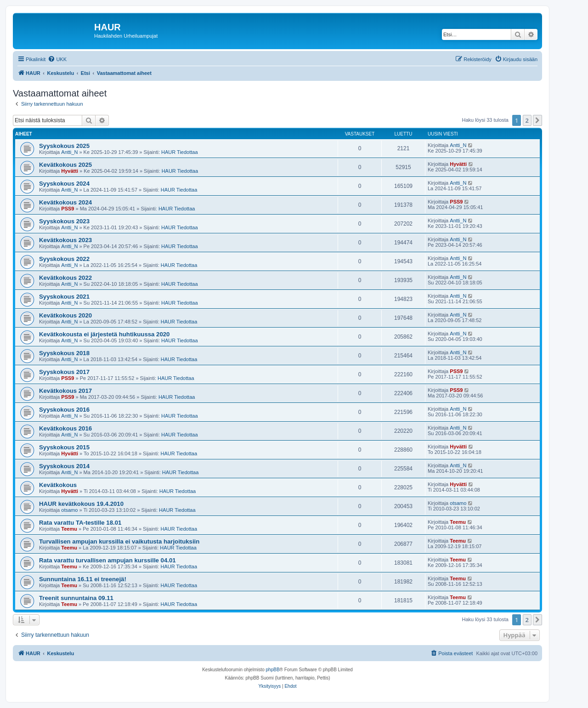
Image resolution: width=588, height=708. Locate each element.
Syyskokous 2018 (64, 353)
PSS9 (68, 209)
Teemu (69, 529)
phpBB (273, 670)
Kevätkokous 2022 (65, 278)
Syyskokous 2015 (64, 447)
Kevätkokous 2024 (65, 202)
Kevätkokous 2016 (65, 428)
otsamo (69, 510)
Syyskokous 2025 (64, 146)
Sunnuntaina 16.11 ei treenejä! (83, 579)
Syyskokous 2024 (64, 184)
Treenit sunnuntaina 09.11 (76, 598)
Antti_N (69, 152)
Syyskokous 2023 (64, 221)
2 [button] (527, 120)
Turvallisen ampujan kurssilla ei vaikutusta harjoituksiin (119, 541)
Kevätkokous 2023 (65, 240)
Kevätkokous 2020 (65, 315)
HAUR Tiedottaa (179, 152)
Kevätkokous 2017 (65, 391)
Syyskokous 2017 (64, 372)
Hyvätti (70, 171)
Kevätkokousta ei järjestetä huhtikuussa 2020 (104, 334)
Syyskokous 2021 (64, 297)
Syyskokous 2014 (64, 466)
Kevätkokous (58, 485)
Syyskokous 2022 (64, 259)
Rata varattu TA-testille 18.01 (80, 523)
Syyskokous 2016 (64, 410)
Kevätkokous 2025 (65, 165)
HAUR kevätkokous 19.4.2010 (81, 504)
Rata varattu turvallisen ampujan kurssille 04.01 (107, 560)
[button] (537, 120)
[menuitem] (57, 59)
